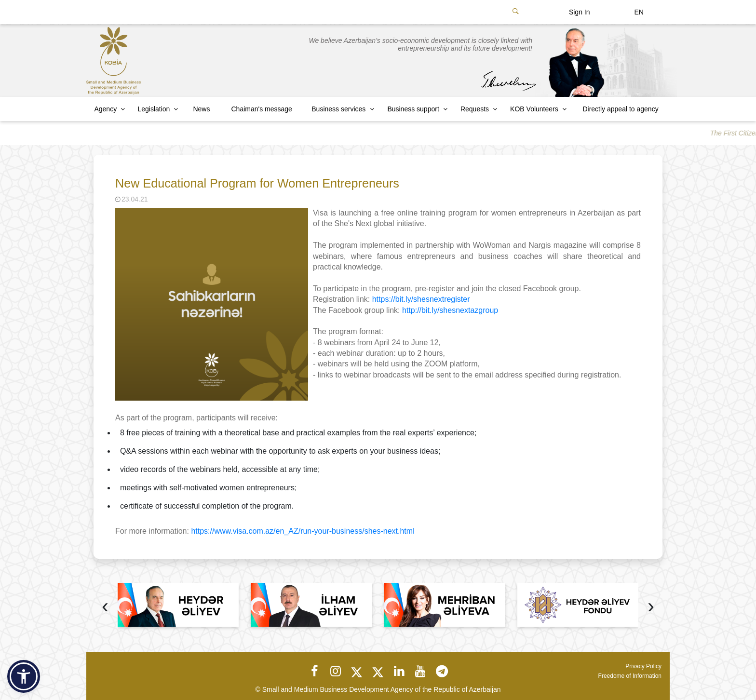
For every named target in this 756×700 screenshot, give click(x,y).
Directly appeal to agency (620, 109)
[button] (24, 676)
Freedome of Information (630, 676)
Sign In (580, 12)
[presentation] (105, 607)
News (201, 109)
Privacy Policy (643, 666)
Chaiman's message (262, 109)
